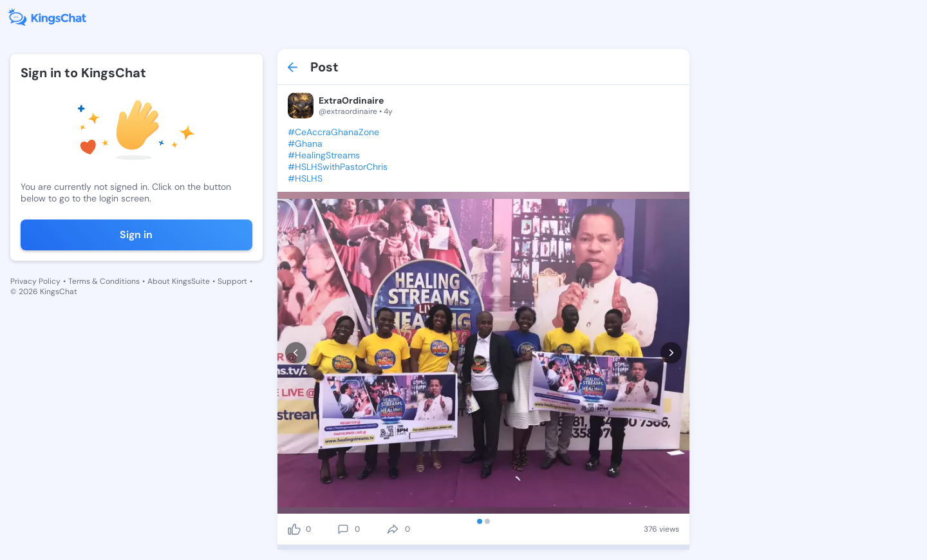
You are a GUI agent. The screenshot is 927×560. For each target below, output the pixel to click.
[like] (294, 529)
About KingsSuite (179, 281)
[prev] (296, 353)
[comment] (343, 529)
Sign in (136, 235)
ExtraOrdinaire (351, 100)
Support (232, 281)
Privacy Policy (35, 281)
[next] (671, 353)
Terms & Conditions (104, 281)
